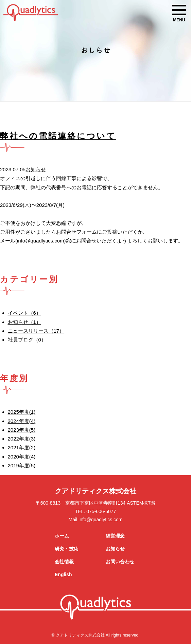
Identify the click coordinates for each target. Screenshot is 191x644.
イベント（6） (24, 313)
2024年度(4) (22, 421)
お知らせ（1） (24, 322)
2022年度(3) (22, 439)
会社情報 (64, 562)
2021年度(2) (22, 447)
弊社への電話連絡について (58, 136)
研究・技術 (67, 549)
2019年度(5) (22, 465)
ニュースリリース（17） (36, 331)
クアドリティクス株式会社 (95, 491)
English (63, 574)
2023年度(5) (22, 430)
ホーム (62, 536)
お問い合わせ (120, 562)
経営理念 (115, 536)
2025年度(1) (22, 412)
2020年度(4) (22, 457)
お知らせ (36, 169)
